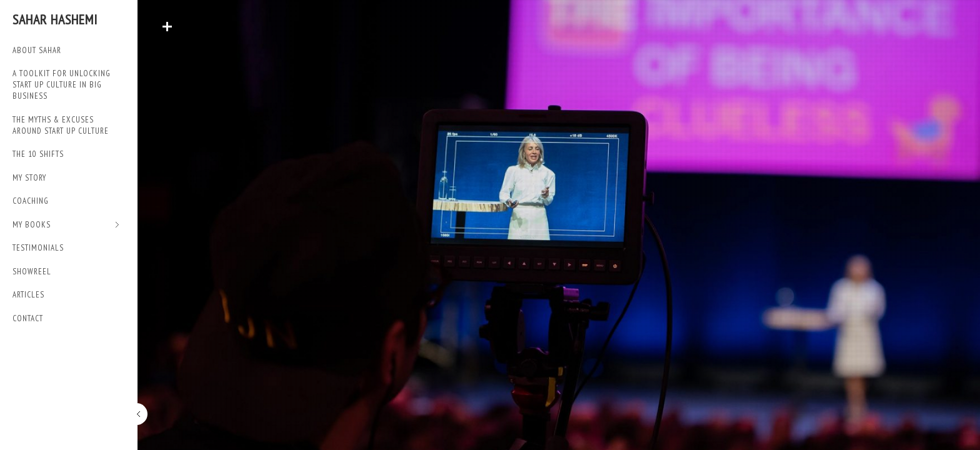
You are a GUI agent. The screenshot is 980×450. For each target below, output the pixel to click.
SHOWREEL (32, 272)
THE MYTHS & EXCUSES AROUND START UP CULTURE (61, 125)
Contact (28, 318)
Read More (167, 26)
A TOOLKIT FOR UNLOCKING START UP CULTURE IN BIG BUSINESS (62, 85)
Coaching (31, 201)
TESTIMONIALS (38, 248)
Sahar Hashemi (55, 19)
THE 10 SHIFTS (38, 154)
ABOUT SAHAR (37, 50)
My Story (29, 178)
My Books (66, 225)
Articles (28, 295)
